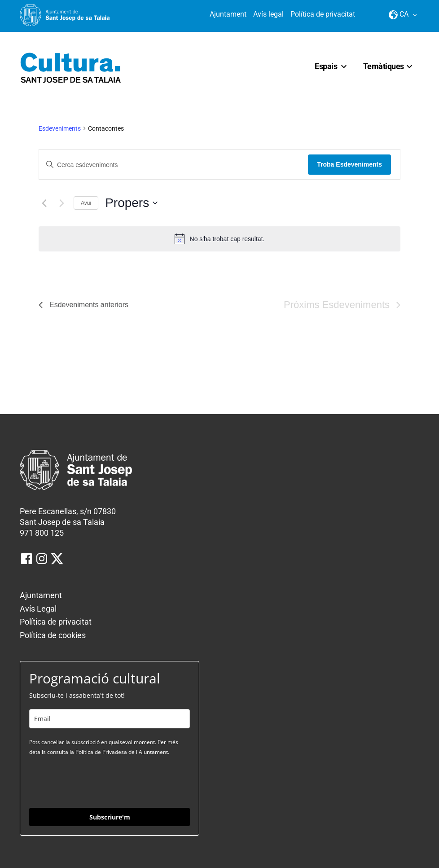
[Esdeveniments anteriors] (44, 203)
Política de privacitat (323, 14)
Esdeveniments (60, 128)
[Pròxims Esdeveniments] (61, 203)
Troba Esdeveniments (349, 164)
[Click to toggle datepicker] (131, 203)
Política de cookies (53, 635)
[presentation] (97, 781)
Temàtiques (384, 66)
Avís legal (268, 14)
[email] (110, 719)
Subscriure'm (110, 817)
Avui (86, 203)
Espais (326, 66)
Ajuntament (228, 14)
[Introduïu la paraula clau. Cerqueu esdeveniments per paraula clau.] (173, 165)
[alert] (219, 239)
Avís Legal (38, 609)
